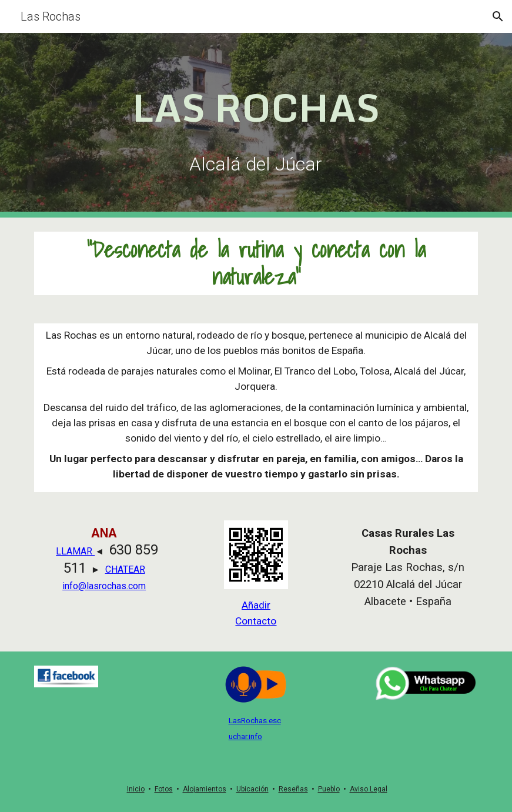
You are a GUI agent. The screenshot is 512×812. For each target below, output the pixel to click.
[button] (498, 16)
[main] (256, 105)
